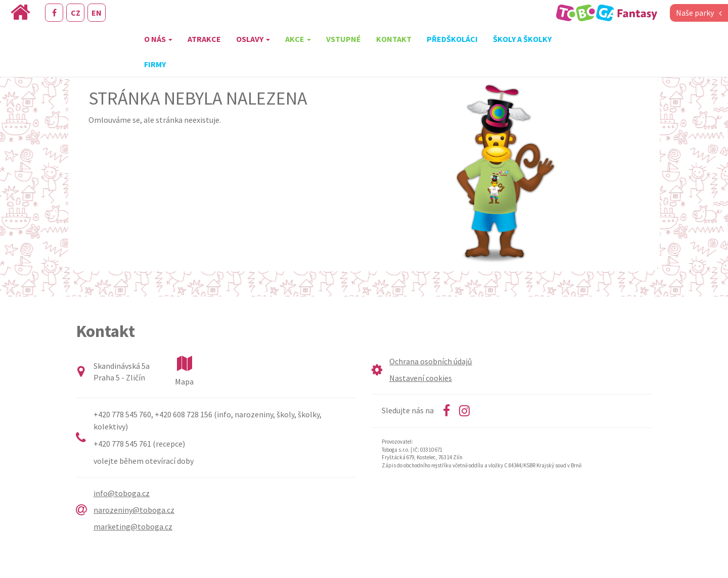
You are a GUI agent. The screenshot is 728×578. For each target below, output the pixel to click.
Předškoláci (452, 39)
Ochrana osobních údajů (431, 361)
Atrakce (204, 39)
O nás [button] (158, 39)
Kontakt (394, 39)
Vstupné (344, 39)
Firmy (155, 64)
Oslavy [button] (253, 39)
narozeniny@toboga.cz (134, 510)
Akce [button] (298, 39)
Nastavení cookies (421, 378)
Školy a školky (522, 39)
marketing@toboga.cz (133, 526)
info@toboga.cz (122, 493)
